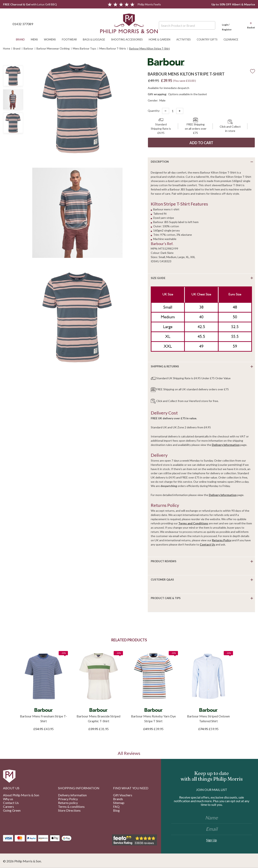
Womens (52, 39)
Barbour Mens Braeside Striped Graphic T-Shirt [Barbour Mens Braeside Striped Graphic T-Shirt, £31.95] (98, 719)
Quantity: (154, 111)
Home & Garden (162, 39)
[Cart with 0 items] (249, 24)
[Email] (212, 829)
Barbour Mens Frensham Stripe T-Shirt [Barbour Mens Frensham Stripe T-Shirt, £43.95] (43, 719)
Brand (22, 39)
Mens (36, 39)
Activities (186, 39)
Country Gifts (209, 39)
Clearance (233, 39)
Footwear (71, 39)
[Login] (231, 24)
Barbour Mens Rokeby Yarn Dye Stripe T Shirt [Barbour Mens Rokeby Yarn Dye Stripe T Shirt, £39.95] (153, 719)
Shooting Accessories (129, 39)
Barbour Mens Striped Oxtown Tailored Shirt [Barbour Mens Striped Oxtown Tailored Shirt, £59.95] (208, 719)
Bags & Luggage (96, 39)
